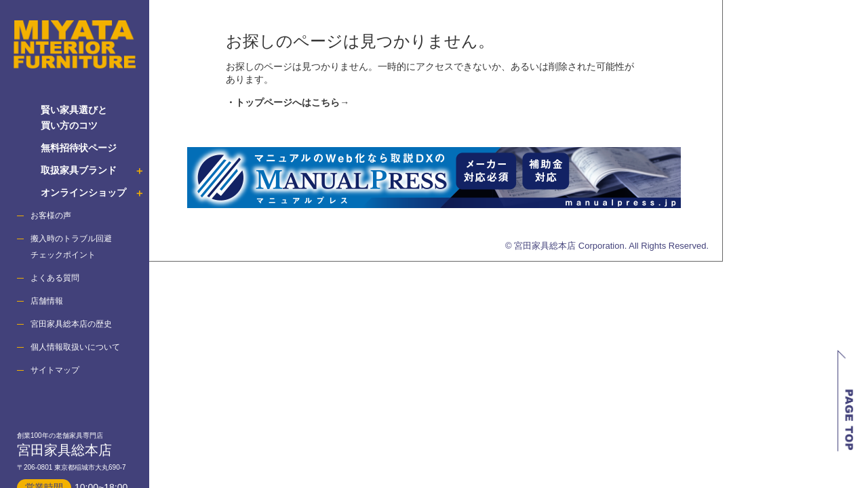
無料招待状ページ (79, 148)
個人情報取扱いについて (75, 347)
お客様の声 (51, 216)
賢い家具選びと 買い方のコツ (74, 118)
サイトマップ (55, 370)
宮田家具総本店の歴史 (71, 324)
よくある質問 (55, 278)
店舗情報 (47, 301)
